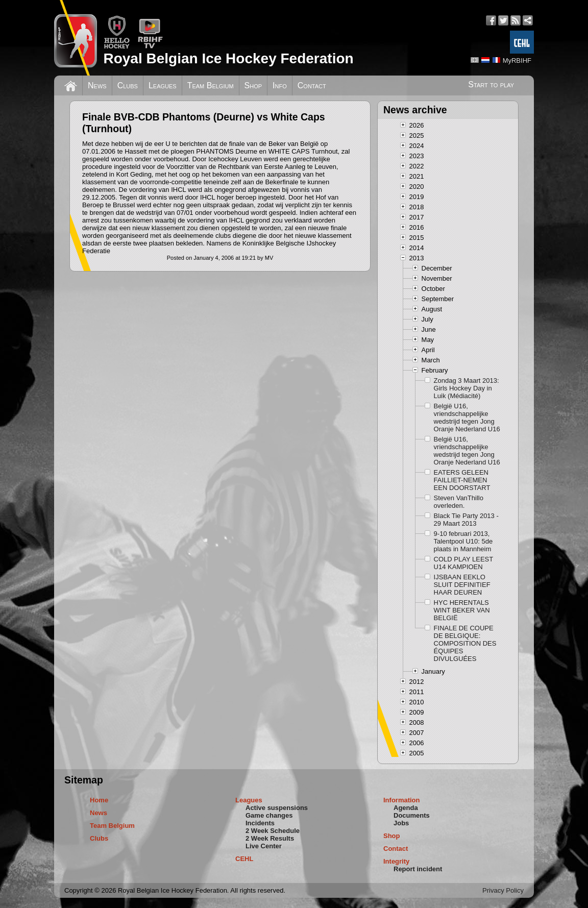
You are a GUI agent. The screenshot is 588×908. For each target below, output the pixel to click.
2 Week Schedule (273, 831)
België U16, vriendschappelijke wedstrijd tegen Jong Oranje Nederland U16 (467, 418)
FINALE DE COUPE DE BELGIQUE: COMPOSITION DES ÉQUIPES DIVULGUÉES (465, 643)
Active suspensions (277, 808)
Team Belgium (211, 85)
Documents (412, 815)
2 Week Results (270, 838)
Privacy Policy (503, 890)
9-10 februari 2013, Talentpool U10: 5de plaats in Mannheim (463, 541)
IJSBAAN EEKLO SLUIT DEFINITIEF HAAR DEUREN (462, 585)
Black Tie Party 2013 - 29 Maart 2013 (466, 520)
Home (99, 800)
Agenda (406, 808)
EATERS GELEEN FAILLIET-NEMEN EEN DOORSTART (462, 480)
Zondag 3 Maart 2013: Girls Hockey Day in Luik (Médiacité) (467, 388)
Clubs (128, 85)
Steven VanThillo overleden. (459, 502)
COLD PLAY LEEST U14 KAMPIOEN (463, 563)
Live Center (264, 846)
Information (402, 800)
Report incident (418, 869)
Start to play (491, 84)
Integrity (396, 861)
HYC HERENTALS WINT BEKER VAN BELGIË (462, 610)
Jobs (401, 823)
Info (280, 85)
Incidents (260, 823)
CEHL (244, 859)
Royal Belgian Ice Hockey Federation (228, 58)
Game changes (269, 815)
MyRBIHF (517, 60)
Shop (253, 85)
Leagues (163, 85)
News (97, 85)
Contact (312, 85)
